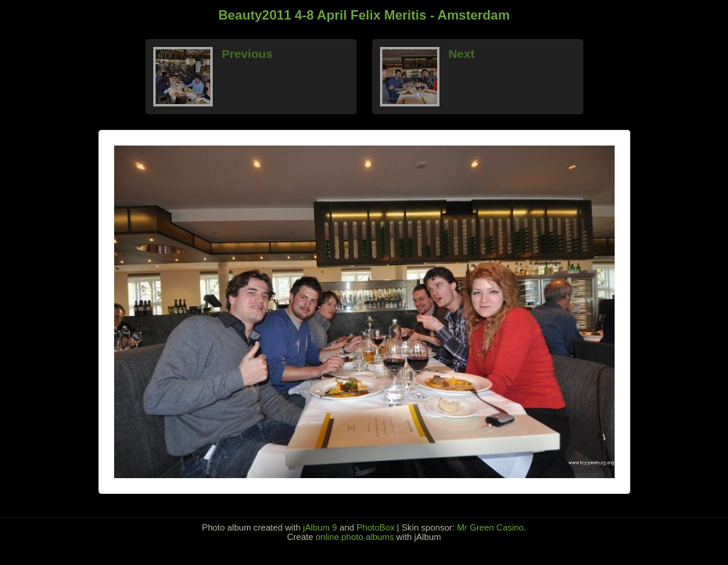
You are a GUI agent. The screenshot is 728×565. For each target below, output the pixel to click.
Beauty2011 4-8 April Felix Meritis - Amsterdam (364, 15)
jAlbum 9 (321, 527)
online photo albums (355, 537)
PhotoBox (376, 527)
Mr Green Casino (491, 527)
